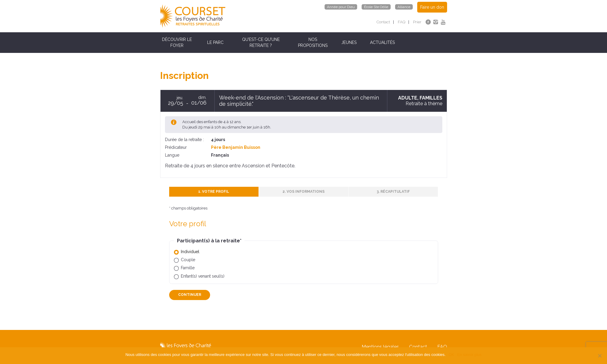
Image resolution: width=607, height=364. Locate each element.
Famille (188, 268)
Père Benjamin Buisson (236, 147)
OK (451, 355)
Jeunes (349, 42)
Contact (383, 22)
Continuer (190, 295)
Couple (188, 260)
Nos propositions (313, 42)
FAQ (402, 22)
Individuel (190, 252)
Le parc (215, 42)
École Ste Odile (376, 7)
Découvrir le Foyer (177, 42)
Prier (417, 22)
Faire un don (432, 7)
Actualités (382, 42)
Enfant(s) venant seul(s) (203, 276)
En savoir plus (470, 355)
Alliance (404, 7)
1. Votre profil (214, 192)
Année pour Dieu (341, 7)
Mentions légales (380, 347)
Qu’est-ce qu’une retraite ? (261, 42)
